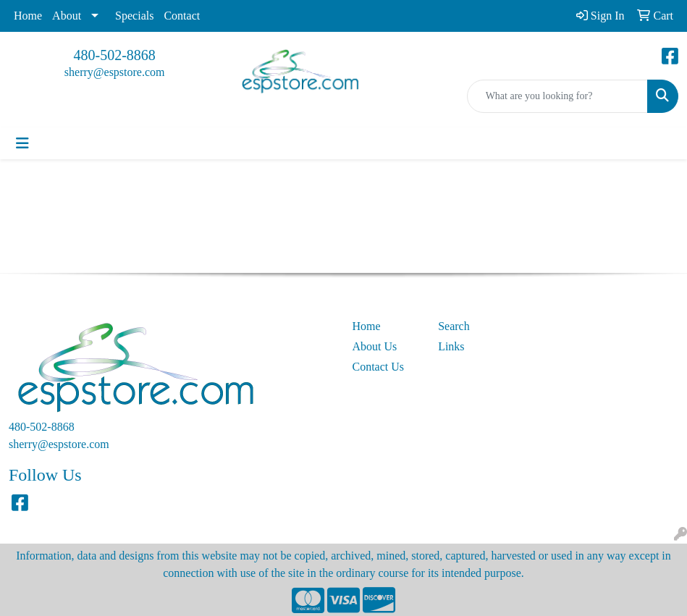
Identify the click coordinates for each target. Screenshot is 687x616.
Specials (134, 16)
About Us (375, 346)
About (67, 16)
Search (454, 326)
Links (451, 346)
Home (28, 16)
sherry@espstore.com (115, 72)
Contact (182, 16)
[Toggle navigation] (22, 143)
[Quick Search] (557, 96)
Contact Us (379, 367)
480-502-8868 (115, 55)
